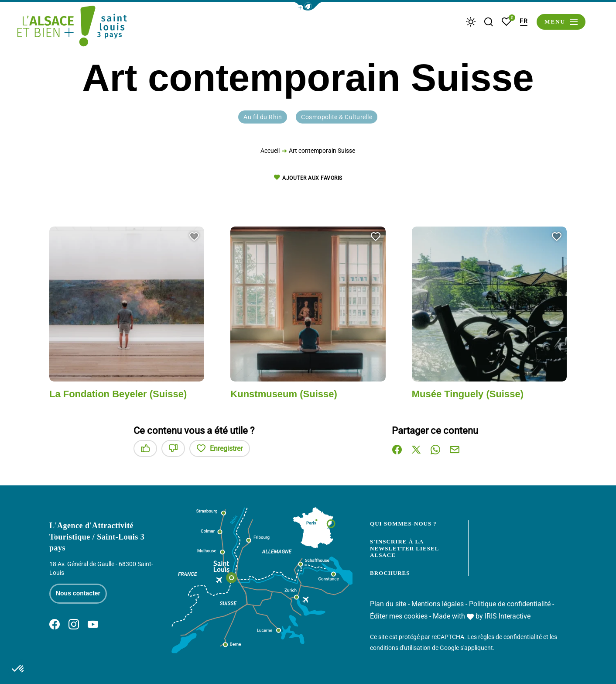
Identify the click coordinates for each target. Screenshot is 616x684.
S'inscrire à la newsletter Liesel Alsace (404, 548)
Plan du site (388, 604)
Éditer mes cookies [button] (399, 616)
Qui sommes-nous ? (403, 524)
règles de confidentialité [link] (510, 637)
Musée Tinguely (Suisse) (468, 394)
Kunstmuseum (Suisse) (284, 394)
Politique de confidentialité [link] (510, 604)
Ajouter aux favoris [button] (308, 178)
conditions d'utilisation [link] (400, 648)
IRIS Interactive (508, 616)
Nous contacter (78, 593)
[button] (308, 6)
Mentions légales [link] (438, 604)
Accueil (270, 152)
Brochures (390, 573)
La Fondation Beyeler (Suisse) (118, 394)
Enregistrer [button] (220, 449)
